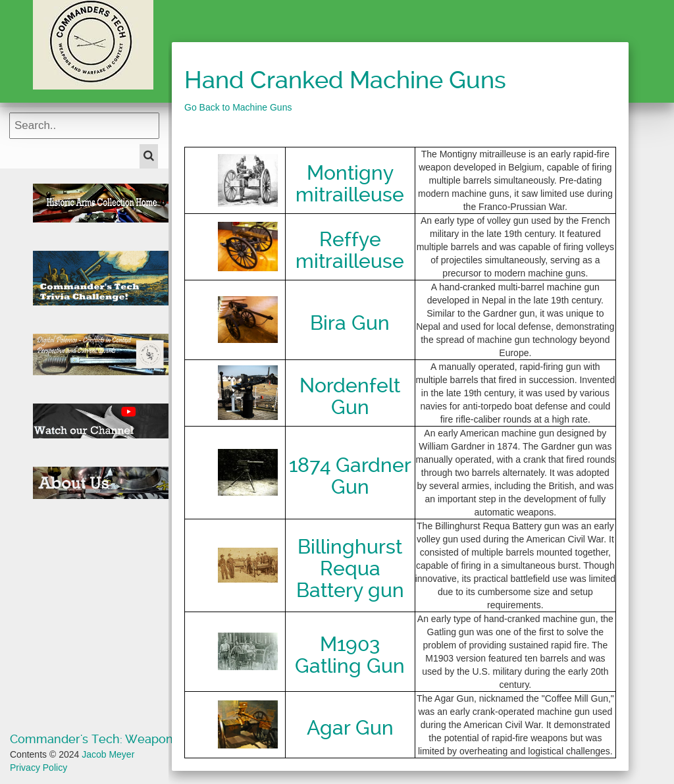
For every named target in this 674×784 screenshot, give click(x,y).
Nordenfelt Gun (350, 396)
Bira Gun (350, 323)
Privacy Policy (39, 768)
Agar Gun (350, 728)
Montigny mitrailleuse (350, 184)
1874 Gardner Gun (350, 476)
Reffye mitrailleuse (350, 250)
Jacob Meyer (108, 754)
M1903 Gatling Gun (350, 655)
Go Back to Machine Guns (238, 107)
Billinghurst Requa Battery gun (350, 568)
